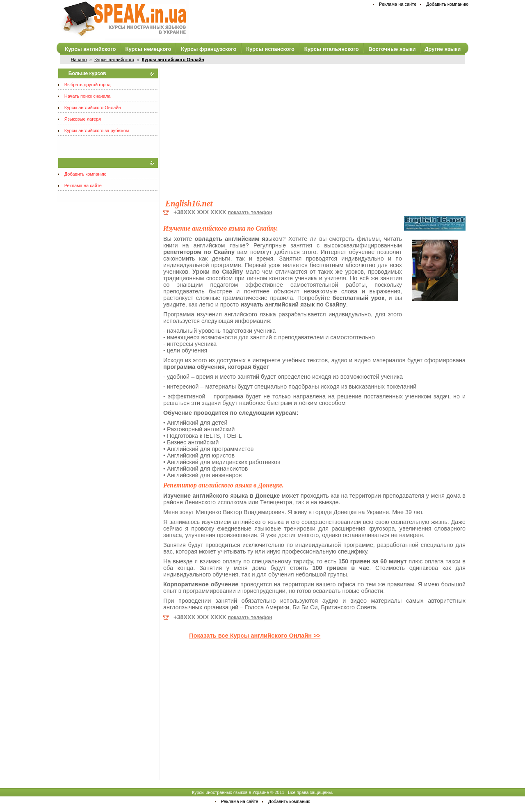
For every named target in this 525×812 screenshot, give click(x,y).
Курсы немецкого (148, 49)
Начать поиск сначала (88, 96)
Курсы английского (90, 49)
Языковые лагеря (83, 119)
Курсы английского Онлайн (93, 108)
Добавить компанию (447, 4)
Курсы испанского (270, 49)
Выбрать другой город (88, 85)
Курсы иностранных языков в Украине (231, 792)
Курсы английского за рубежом (97, 130)
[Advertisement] (314, 126)
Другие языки (443, 49)
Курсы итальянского (332, 49)
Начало (79, 59)
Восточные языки (392, 49)
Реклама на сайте (398, 4)
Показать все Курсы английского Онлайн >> (255, 636)
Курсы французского (209, 49)
